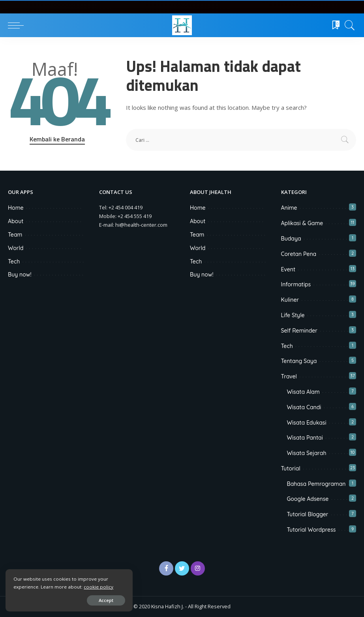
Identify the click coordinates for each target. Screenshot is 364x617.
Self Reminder (299, 331)
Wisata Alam (303, 392)
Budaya (291, 239)
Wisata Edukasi (307, 423)
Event (288, 269)
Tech (287, 346)
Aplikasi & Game (302, 223)
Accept (97, 600)
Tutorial (291, 468)
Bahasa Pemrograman (316, 484)
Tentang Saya (299, 361)
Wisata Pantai (305, 438)
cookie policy (99, 586)
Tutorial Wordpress (311, 530)
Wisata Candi (304, 407)
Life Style (293, 315)
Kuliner (290, 300)
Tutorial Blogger (308, 514)
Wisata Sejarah (307, 453)
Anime (289, 208)
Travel (289, 376)
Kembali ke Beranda (57, 139)
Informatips (296, 284)
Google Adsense (308, 499)
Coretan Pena (299, 254)
